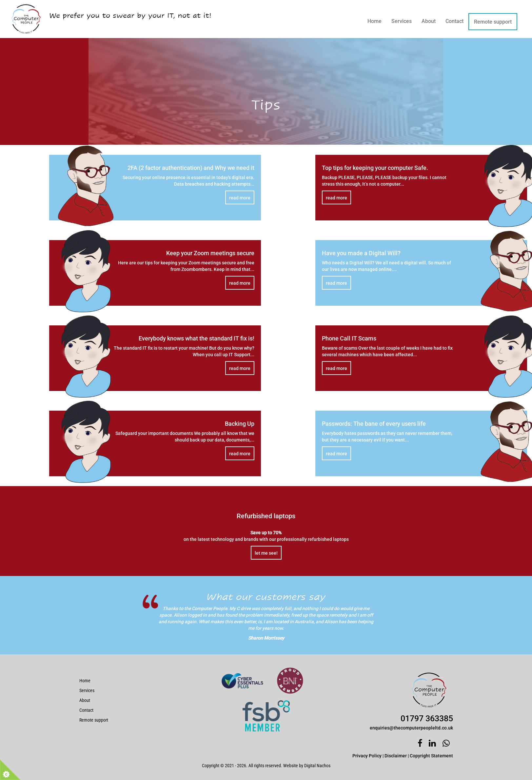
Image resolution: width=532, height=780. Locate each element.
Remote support (493, 22)
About (429, 21)
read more (240, 198)
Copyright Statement (431, 756)
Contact (454, 21)
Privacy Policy (367, 756)
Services (402, 21)
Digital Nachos (317, 766)
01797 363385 (427, 718)
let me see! (266, 553)
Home (374, 21)
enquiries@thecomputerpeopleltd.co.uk (411, 728)
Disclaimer (396, 756)
